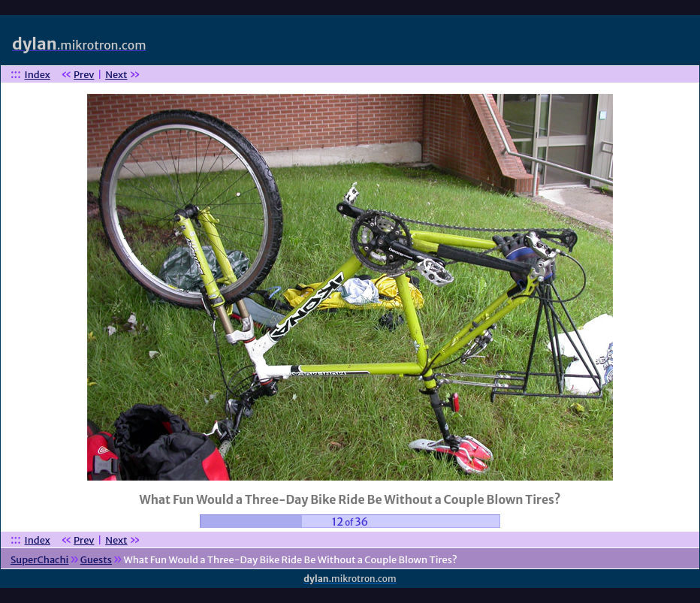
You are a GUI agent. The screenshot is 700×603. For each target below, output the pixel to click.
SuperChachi (39, 560)
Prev (84, 75)
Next (116, 75)
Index (38, 75)
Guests (96, 560)
